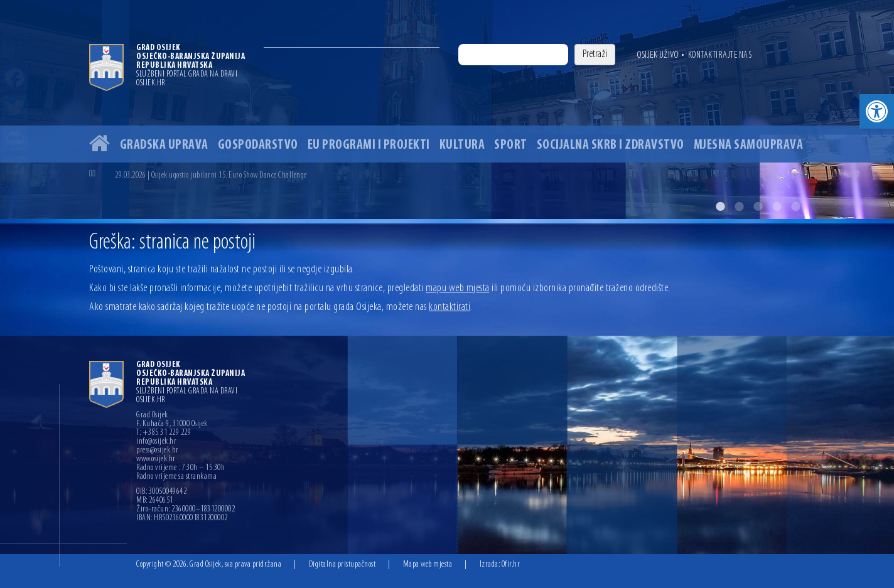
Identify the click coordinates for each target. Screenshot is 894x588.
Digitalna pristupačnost (342, 564)
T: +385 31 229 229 (164, 433)
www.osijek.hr (156, 459)
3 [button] (758, 206)
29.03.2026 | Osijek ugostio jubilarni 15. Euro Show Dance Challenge (211, 175)
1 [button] (720, 206)
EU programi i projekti (369, 145)
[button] (877, 111)
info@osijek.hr (156, 442)
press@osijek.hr (158, 451)
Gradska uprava (164, 145)
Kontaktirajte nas (720, 55)
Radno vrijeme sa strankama (176, 477)
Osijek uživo (658, 55)
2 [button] (739, 206)
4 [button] (777, 206)
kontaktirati (450, 307)
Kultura (462, 145)
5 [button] (795, 206)
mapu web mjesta (458, 288)
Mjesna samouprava (749, 145)
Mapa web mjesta (428, 564)
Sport (511, 145)
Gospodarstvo (258, 145)
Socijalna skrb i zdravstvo (611, 145)
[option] (447, 110)
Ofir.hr (511, 564)
